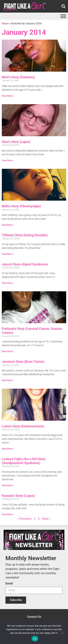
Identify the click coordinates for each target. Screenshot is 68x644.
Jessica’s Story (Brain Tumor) (23, 362)
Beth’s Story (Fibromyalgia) (21, 206)
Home (5, 23)
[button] (63, 6)
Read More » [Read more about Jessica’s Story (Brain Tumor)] (8, 380)
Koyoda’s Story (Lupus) (18, 496)
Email (9, 584)
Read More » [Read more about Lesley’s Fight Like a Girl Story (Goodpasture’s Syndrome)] (8, 485)
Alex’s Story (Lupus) (16, 142)
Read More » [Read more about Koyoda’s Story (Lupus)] (8, 514)
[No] (62, 632)
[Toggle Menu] (63, 16)
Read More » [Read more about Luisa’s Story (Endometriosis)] (8, 449)
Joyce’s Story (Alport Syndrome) (25, 264)
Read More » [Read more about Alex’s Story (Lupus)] (8, 161)
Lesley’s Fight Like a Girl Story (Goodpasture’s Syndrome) (24, 461)
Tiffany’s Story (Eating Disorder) (25, 235)
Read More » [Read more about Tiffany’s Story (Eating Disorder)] (8, 254)
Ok (35, 639)
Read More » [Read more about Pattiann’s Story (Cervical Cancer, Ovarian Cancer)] (8, 351)
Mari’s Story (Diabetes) (18, 77)
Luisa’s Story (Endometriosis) (23, 426)
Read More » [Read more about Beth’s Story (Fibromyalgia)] (8, 225)
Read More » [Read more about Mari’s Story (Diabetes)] (8, 96)
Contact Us (34, 617)
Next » (46, 518)
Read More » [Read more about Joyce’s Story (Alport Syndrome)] (8, 283)
